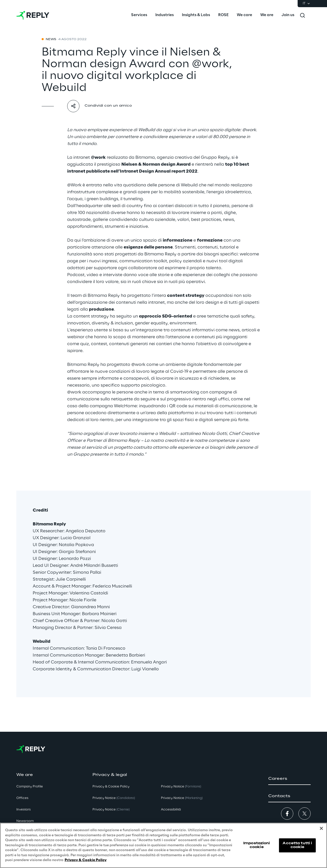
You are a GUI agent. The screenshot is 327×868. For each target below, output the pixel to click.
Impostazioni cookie (256, 845)
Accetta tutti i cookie (297, 845)
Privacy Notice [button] (114, 798)
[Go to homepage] (33, 15)
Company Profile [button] (30, 787)
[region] (163, 845)
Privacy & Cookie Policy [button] (111, 787)
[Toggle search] (302, 15)
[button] (289, 779)
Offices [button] (22, 798)
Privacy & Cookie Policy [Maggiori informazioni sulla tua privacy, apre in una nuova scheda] (86, 860)
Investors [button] (24, 810)
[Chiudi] (321, 828)
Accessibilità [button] (171, 810)
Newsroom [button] (25, 821)
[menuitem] (139, 15)
